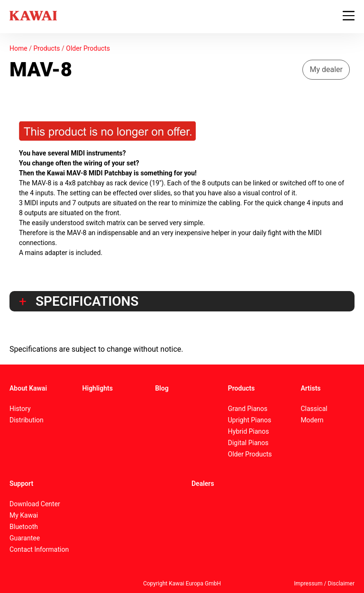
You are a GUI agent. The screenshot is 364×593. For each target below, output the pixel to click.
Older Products (88, 48)
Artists (310, 388)
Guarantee (25, 538)
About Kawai (28, 388)
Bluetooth (24, 527)
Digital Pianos (248, 443)
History (20, 409)
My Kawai (24, 515)
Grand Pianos (248, 409)
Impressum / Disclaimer (324, 584)
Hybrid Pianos (249, 431)
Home (18, 48)
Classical (314, 409)
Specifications (87, 301)
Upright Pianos (250, 420)
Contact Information (39, 549)
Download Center (35, 504)
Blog (162, 388)
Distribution (27, 420)
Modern (312, 420)
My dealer (326, 69)
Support (21, 484)
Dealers (203, 484)
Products (46, 48)
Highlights (98, 388)
